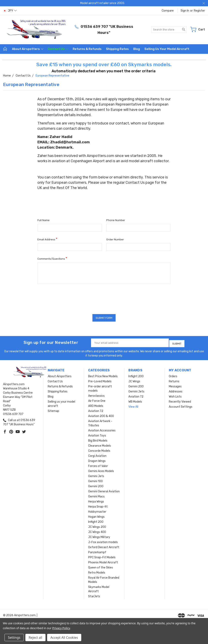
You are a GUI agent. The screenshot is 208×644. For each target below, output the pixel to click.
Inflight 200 (96, 521)
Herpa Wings (96, 500)
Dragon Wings (97, 460)
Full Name (43, 220)
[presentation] (68, 298)
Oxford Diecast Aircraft (104, 546)
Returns (174, 380)
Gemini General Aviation (104, 490)
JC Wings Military (99, 536)
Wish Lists (175, 395)
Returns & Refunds (87, 49)
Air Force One (97, 400)
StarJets (94, 595)
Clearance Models (100, 445)
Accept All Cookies (64, 638)
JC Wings (134, 380)
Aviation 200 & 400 (101, 415)
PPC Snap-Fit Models (102, 556)
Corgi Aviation (97, 455)
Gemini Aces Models (101, 470)
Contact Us (58, 49)
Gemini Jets (96, 475)
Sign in (185, 11)
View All (133, 406)
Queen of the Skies (101, 566)
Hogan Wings (96, 516)
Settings (14, 638)
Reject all (35, 638)
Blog (137, 49)
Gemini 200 (96, 485)
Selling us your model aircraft (167, 49)
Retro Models (97, 571)
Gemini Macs (96, 495)
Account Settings (181, 406)
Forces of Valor (98, 465)
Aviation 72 (96, 410)
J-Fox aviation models (103, 541)
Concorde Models (99, 450)
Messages (175, 385)
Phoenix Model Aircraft (103, 561)
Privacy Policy (61, 628)
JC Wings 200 (97, 526)
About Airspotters (28, 49)
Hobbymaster (97, 511)
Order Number (115, 239)
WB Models (135, 400)
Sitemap (53, 410)
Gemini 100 (95, 480)
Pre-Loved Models (100, 380)
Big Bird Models (98, 439)
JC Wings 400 (97, 531)
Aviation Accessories (102, 429)
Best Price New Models (103, 375)
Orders (173, 375)
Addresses (176, 390)
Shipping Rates (117, 49)
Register (199, 11)
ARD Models (96, 405)
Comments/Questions (52, 258)
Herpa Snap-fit (98, 505)
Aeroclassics (96, 395)
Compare (168, 11)
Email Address (47, 239)
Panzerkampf (97, 551)
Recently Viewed (180, 400)
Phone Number (116, 220)
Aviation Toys (97, 434)
